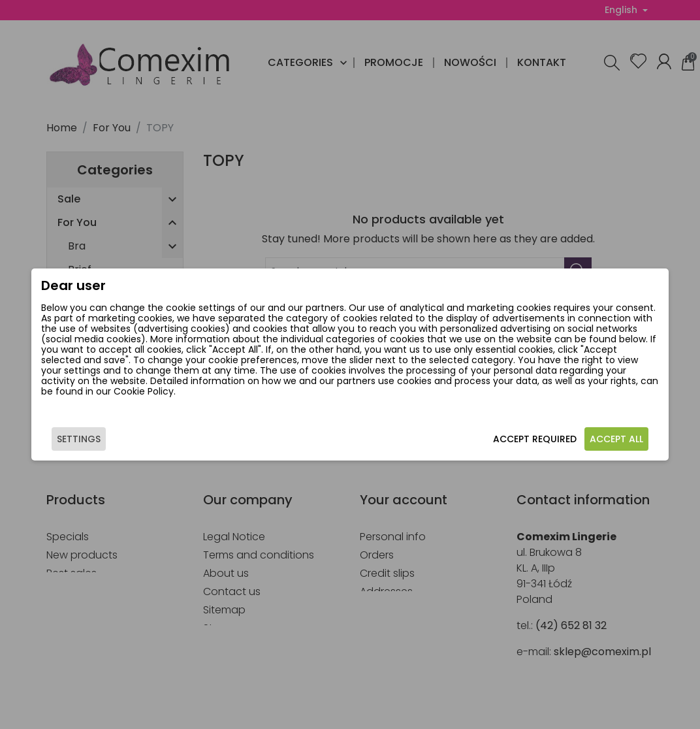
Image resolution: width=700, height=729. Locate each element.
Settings (79, 439)
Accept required (535, 439)
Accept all (616, 439)
